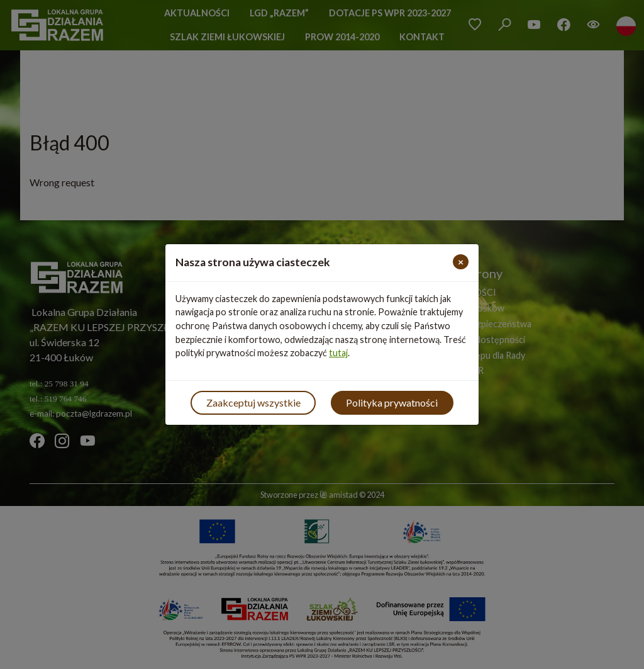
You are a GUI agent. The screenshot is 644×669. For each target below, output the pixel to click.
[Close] (461, 262)
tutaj (338, 353)
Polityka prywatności (392, 402)
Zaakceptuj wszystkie (253, 402)
